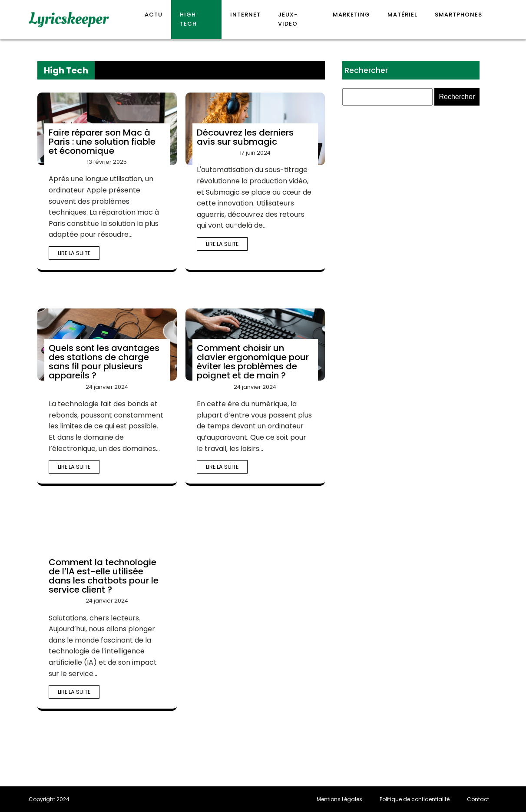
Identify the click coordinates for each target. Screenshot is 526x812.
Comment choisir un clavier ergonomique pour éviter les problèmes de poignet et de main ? (253, 362)
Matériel (402, 15)
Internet (245, 15)
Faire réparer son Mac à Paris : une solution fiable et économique (102, 142)
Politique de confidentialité (415, 799)
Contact (478, 799)
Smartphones (458, 15)
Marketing (351, 15)
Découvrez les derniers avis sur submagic (245, 137)
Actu (154, 15)
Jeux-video (288, 19)
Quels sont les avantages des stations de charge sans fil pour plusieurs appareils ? (104, 362)
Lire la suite (74, 253)
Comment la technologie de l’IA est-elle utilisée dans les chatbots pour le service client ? (104, 576)
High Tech (188, 19)
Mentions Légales (339, 799)
